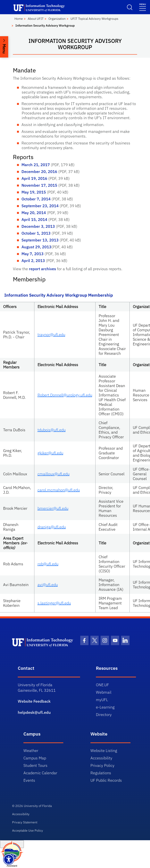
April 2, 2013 (33, 261)
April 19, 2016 (34, 178)
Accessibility (101, 758)
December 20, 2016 (39, 172)
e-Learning (105, 707)
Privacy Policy (102, 765)
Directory (104, 714)
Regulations (101, 773)
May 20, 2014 (34, 213)
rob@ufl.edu (48, 564)
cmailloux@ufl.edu (54, 474)
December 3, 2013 (38, 226)
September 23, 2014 (40, 206)
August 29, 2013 (36, 247)
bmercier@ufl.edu (53, 508)
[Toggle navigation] (143, 7)
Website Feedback (34, 701)
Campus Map (35, 758)
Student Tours (35, 765)
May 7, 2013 (33, 254)
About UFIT (36, 19)
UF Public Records (106, 780)
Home (19, 19)
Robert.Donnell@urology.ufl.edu (65, 395)
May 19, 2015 (34, 192)
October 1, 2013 (36, 233)
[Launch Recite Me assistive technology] (9, 859)
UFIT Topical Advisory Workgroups (94, 19)
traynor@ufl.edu (51, 335)
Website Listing (104, 750)
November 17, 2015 (39, 185)
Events (29, 780)
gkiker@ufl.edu (50, 453)
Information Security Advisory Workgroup (45, 25)
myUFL (102, 700)
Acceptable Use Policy (28, 830)
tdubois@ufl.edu (52, 430)
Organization (57, 19)
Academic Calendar (40, 773)
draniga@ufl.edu (52, 527)
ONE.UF (102, 685)
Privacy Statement (25, 822)
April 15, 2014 (34, 219)
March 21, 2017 (36, 165)
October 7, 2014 (36, 199)
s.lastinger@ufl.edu (54, 603)
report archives (42, 269)
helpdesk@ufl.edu (34, 712)
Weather (31, 750)
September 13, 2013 (40, 240)
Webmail (104, 692)
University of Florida (38, 806)
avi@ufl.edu (48, 585)
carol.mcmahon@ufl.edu (59, 490)
